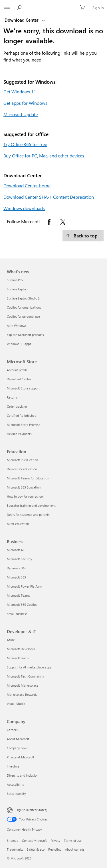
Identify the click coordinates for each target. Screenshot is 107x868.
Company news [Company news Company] (17, 748)
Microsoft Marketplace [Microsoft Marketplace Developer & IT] (23, 685)
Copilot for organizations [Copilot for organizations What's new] (24, 307)
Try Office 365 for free (25, 144)
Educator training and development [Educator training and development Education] (31, 505)
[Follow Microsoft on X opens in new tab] (63, 222)
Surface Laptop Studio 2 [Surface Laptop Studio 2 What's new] (23, 298)
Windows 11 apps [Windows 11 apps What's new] (19, 344)
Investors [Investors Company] (13, 766)
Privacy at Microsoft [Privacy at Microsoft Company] (21, 757)
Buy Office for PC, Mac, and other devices (44, 156)
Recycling (55, 849)
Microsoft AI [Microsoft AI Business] (15, 550)
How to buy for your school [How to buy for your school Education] (25, 496)
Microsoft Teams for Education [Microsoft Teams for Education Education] (28, 478)
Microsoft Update (21, 114)
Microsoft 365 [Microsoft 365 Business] (16, 577)
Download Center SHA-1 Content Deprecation (49, 197)
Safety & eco (36, 849)
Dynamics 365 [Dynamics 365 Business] (17, 568)
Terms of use (73, 841)
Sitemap (13, 841)
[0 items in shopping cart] (84, 8)
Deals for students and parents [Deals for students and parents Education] (28, 515)
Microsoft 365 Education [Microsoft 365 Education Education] (24, 487)
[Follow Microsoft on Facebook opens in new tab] (49, 222)
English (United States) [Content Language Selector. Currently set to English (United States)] (31, 810)
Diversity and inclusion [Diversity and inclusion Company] (23, 775)
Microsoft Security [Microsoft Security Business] (19, 559)
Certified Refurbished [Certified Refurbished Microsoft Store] (22, 415)
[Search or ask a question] (20, 7)
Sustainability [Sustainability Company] (16, 794)
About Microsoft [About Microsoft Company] (18, 739)
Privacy (55, 841)
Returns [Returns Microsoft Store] (12, 397)
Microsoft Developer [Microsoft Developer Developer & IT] (21, 649)
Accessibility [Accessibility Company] (15, 784)
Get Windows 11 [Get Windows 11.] (20, 92)
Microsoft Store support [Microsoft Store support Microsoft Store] (23, 388)
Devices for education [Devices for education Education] (22, 469)
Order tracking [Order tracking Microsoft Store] (17, 406)
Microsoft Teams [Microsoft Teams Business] (18, 595)
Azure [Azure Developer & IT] (11, 640)
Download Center (22, 20)
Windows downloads (24, 208)
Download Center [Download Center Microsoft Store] (19, 379)
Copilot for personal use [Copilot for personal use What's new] (23, 316)
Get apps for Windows (25, 103)
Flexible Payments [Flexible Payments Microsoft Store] (19, 434)
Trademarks (15, 849)
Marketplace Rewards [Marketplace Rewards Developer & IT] (22, 694)
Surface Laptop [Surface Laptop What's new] (17, 289)
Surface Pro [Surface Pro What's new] (15, 280)
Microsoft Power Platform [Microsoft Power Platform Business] (24, 586)
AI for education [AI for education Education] (18, 524)
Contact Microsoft (34, 841)
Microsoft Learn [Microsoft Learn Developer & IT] (18, 658)
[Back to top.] (83, 236)
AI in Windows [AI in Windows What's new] (17, 326)
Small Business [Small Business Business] (17, 614)
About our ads (75, 849)
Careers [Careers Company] (12, 730)
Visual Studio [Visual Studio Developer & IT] (16, 704)
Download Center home (27, 185)
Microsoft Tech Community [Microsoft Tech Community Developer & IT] (25, 676)
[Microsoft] (53, 4)
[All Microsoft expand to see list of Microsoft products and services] (7, 8)
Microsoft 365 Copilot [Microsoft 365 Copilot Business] (22, 605)
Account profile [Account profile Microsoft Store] (17, 370)
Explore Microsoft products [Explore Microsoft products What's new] (25, 335)
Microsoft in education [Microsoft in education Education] (22, 460)
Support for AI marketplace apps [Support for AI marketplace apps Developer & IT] (29, 667)
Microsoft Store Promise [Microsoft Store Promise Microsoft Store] (24, 425)
